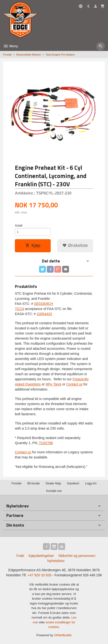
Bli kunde (33, 483)
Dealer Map (53, 483)
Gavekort (73, 483)
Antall (19, 226)
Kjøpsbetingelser (41, 556)
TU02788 (45, 443)
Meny (11, 46)
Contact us (74, 384)
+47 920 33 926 (39, 575)
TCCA (19, 309)
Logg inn (91, 483)
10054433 (44, 314)
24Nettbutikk (63, 635)
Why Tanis (53, 384)
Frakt (20, 556)
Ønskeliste (75, 245)
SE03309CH (44, 304)
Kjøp (33, 245)
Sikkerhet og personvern (77, 556)
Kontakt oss (54, 491)
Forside (7, 55)
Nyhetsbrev (56, 561)
